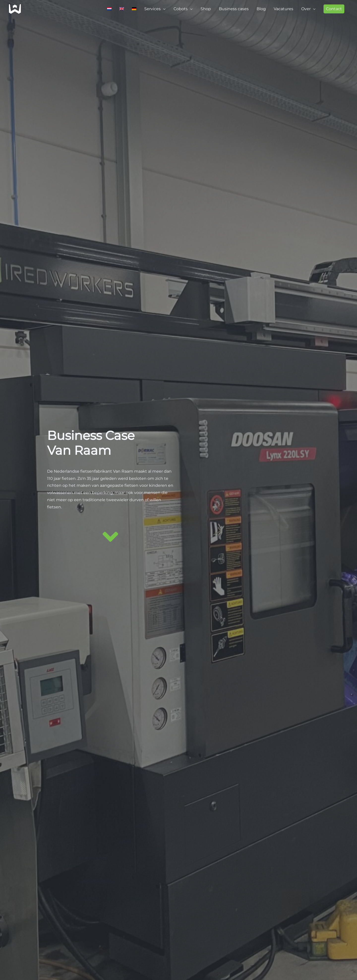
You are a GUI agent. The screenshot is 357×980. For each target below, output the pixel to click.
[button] (334, 9)
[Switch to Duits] (134, 9)
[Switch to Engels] (122, 9)
